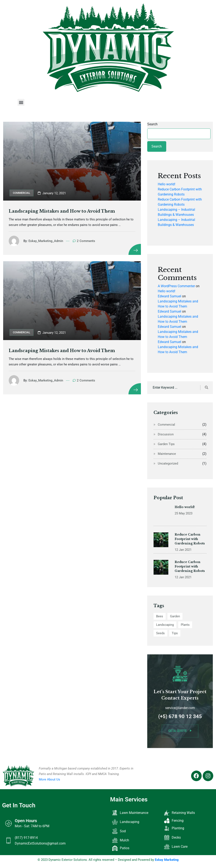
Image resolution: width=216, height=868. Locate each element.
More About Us (49, 779)
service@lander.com (180, 712)
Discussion (166, 434)
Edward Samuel (169, 296)
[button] (21, 102)
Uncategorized (168, 463)
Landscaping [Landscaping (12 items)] (165, 625)
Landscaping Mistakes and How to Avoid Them (63, 211)
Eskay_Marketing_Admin (47, 241)
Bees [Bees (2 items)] (160, 616)
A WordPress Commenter (176, 286)
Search (152, 124)
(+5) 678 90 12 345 (180, 720)
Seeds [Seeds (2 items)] (160, 633)
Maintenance (167, 454)
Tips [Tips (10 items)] (175, 633)
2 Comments (85, 241)
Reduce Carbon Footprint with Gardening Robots (190, 543)
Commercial (22, 193)
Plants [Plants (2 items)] (185, 625)
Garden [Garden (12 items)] (175, 616)
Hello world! (167, 184)
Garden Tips (166, 444)
